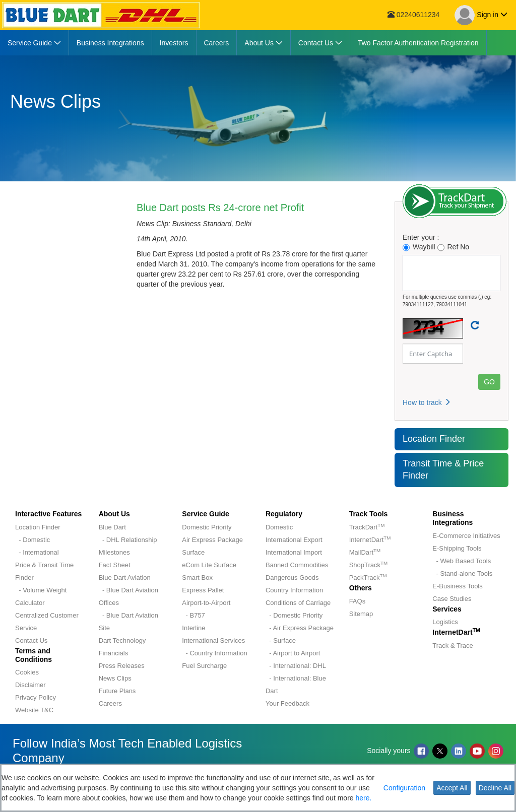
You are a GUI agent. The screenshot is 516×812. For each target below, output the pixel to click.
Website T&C (34, 710)
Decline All (495, 788)
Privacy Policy (36, 697)
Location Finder (434, 439)
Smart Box (197, 578)
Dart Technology (122, 640)
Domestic (279, 527)
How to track (427, 402)
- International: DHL (296, 666)
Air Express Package (212, 540)
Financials (114, 653)
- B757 (193, 615)
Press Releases (122, 666)
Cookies (27, 672)
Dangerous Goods (292, 578)
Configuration (404, 788)
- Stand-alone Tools (462, 573)
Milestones (114, 552)
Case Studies (452, 599)
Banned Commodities (297, 565)
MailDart (365, 552)
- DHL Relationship (128, 540)
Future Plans (117, 691)
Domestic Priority (207, 527)
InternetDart (370, 540)
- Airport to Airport (293, 653)
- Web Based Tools (462, 561)
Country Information (294, 590)
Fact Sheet (115, 565)
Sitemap (361, 614)
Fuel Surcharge (204, 666)
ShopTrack (368, 565)
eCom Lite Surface (209, 565)
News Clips (115, 678)
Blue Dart (112, 527)
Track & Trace (453, 646)
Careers (110, 703)
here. (363, 798)
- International (37, 552)
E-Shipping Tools (457, 548)
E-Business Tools (457, 586)
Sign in (481, 15)
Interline (193, 628)
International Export (294, 540)
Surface (193, 552)
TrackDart (367, 527)
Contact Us (31, 640)
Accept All (452, 788)
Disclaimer (30, 685)
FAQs (358, 601)
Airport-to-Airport (206, 603)
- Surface (281, 640)
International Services (213, 640)
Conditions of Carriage (298, 603)
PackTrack (368, 578)
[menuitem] (35, 43)
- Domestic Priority (294, 615)
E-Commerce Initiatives (466, 536)
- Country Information (214, 653)
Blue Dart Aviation (125, 578)
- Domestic (33, 540)
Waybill (419, 247)
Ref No (454, 247)
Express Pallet (203, 590)
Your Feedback (287, 703)
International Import (294, 552)
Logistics (445, 622)
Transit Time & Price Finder (443, 469)
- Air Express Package (300, 628)
